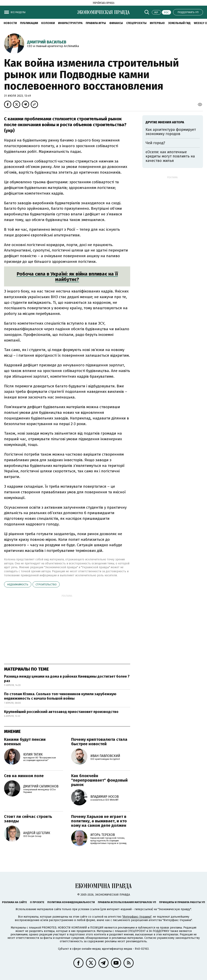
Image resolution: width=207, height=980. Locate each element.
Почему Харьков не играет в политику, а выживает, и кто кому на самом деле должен (99, 821)
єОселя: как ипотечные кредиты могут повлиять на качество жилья (170, 156)
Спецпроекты (136, 23)
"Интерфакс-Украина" (137, 917)
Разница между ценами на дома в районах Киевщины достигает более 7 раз (67, 679)
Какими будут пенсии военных (25, 742)
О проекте (37, 902)
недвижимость (18, 584)
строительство (46, 584)
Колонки (48, 23)
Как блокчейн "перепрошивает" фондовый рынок (99, 780)
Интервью (157, 23)
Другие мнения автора (165, 122)
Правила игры (96, 23)
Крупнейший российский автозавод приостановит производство (61, 712)
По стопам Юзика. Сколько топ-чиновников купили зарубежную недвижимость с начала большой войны (60, 696)
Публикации (29, 23)
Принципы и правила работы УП (182, 902)
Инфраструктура (70, 23)
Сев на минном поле (24, 776)
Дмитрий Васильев (47, 42)
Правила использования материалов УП (127, 902)
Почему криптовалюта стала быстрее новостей (99, 742)
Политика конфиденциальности (71, 902)
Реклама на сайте (14, 902)
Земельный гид (179, 23)
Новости (10, 23)
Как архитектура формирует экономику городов (171, 132)
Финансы (116, 23)
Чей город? (155, 143)
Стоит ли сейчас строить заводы (28, 819)
